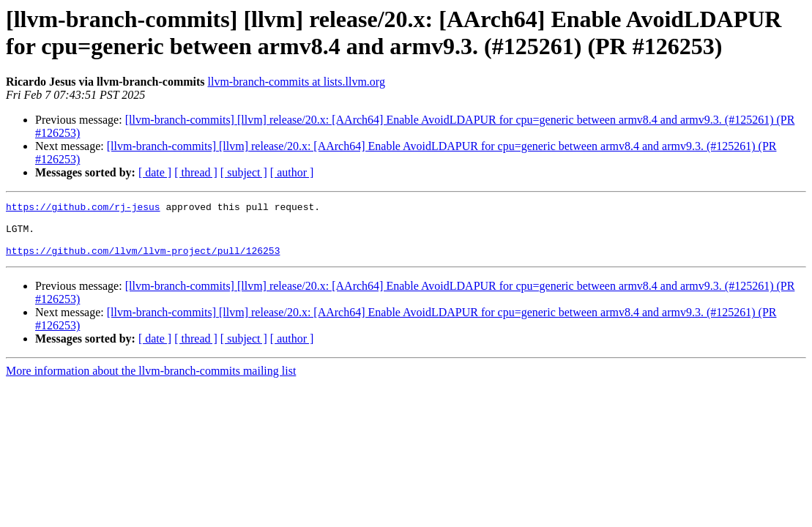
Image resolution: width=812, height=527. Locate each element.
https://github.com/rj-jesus (83, 209)
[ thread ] (196, 172)
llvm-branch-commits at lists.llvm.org (297, 82)
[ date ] (155, 172)
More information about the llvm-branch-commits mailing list (151, 382)
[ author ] (292, 172)
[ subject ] (244, 172)
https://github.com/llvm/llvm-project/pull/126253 (143, 261)
